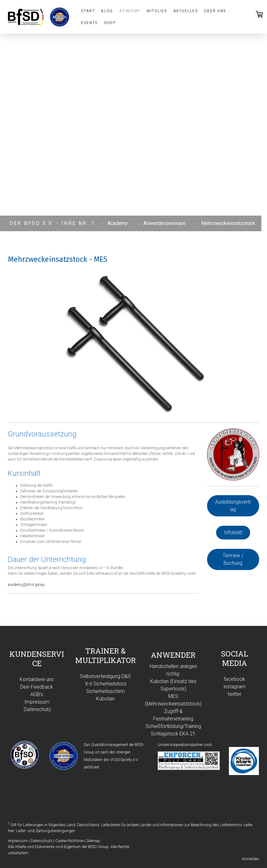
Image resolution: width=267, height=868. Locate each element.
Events (89, 23)
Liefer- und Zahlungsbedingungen (46, 831)
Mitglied (157, 11)
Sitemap (93, 841)
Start (88, 11)
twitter (235, 694)
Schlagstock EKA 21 (173, 734)
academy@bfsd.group (26, 585)
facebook (234, 679)
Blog (107, 11)
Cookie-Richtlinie (69, 841)
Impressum (37, 702)
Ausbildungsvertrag (233, 506)
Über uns (215, 11)
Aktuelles (185, 11)
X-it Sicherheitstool (106, 684)
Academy (130, 11)
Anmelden (250, 859)
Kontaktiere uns (37, 679)
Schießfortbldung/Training (173, 726)
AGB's (37, 694)
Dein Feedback (37, 687)
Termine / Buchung (233, 559)
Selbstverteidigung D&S (105, 676)
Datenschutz (37, 709)
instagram (235, 687)
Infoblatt (233, 532)
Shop (110, 23)
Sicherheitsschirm (106, 691)
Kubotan (105, 699)
